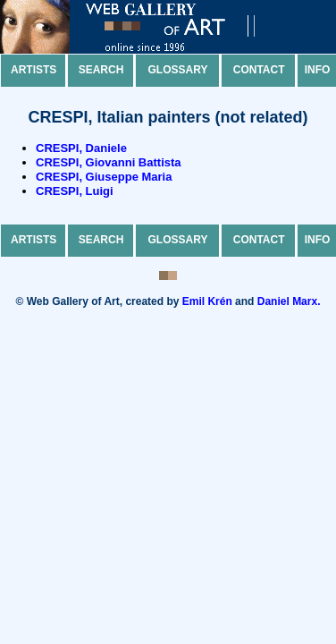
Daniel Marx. (289, 301)
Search (101, 70)
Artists (34, 70)
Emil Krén (207, 301)
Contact (259, 70)
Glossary (178, 70)
